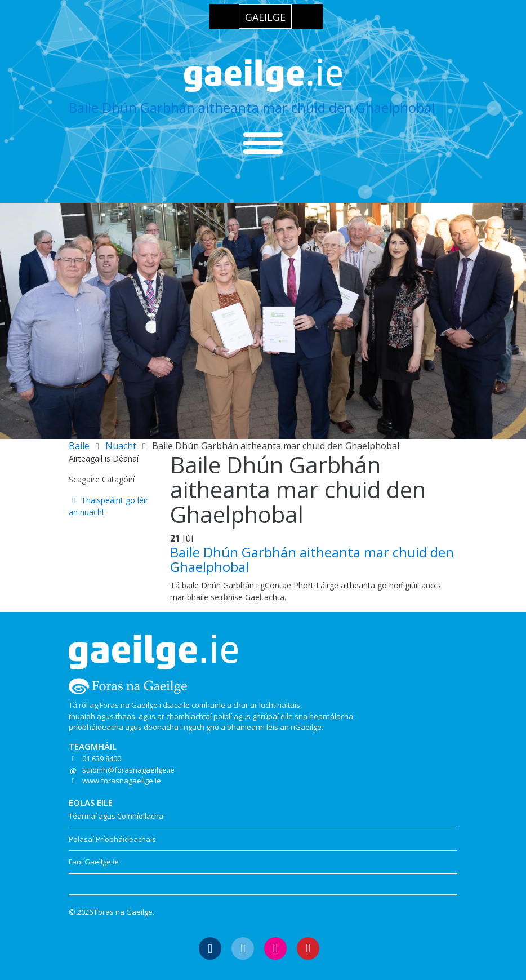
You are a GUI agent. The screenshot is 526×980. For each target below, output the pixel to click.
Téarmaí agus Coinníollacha (116, 816)
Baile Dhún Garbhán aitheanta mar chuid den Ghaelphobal (252, 107)
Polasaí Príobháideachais (112, 839)
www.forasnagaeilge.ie (122, 781)
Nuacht (121, 446)
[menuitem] (265, 16)
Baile (79, 446)
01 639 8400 (102, 759)
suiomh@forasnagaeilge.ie (128, 770)
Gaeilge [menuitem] (265, 17)
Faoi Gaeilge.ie (94, 862)
